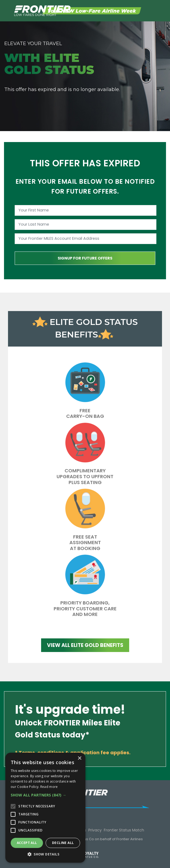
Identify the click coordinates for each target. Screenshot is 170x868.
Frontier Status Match (124, 830)
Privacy (95, 830)
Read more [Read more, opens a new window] (49, 787)
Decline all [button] (63, 843)
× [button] (79, 758)
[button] (45, 795)
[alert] (45, 808)
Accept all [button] (27, 843)
